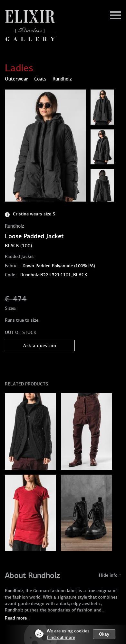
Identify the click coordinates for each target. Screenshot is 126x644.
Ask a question (40, 346)
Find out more (61, 637)
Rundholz (15, 226)
